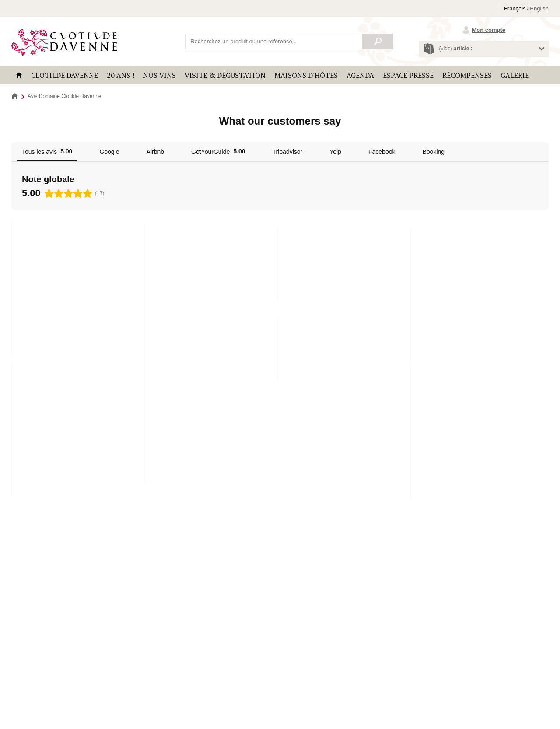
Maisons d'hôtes (306, 75)
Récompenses (467, 75)
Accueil (19, 75)
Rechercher (378, 42)
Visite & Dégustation (225, 75)
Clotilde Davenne (65, 75)
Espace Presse (408, 75)
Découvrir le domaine (486, 543)
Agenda (360, 75)
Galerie (515, 75)
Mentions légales (100, 697)
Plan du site (195, 697)
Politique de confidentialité (150, 697)
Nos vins (159, 75)
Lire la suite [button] (40, 300)
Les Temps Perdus (42, 613)
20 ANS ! (121, 75)
